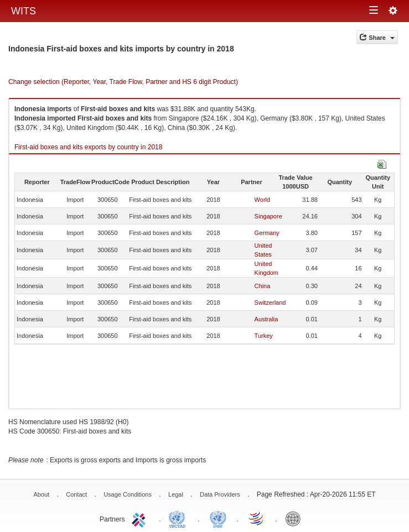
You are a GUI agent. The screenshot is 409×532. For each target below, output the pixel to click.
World (263, 200)
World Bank (296, 518)
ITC (141, 518)
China (263, 286)
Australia (266, 319)
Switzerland (270, 302)
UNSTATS (218, 518)
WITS (24, 11)
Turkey (264, 336)
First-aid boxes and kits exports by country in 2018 (88, 147)
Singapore (268, 216)
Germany (267, 233)
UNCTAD (179, 518)
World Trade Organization (257, 518)
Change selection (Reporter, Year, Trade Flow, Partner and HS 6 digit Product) (123, 82)
